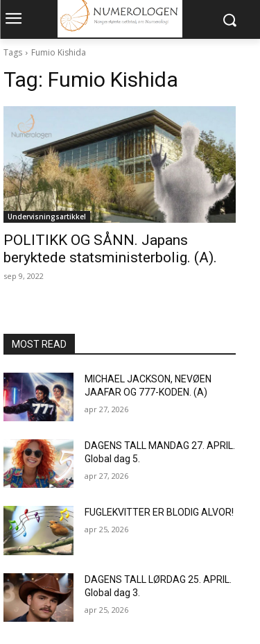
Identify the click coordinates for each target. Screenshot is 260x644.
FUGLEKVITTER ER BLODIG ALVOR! (159, 512)
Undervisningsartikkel (47, 217)
